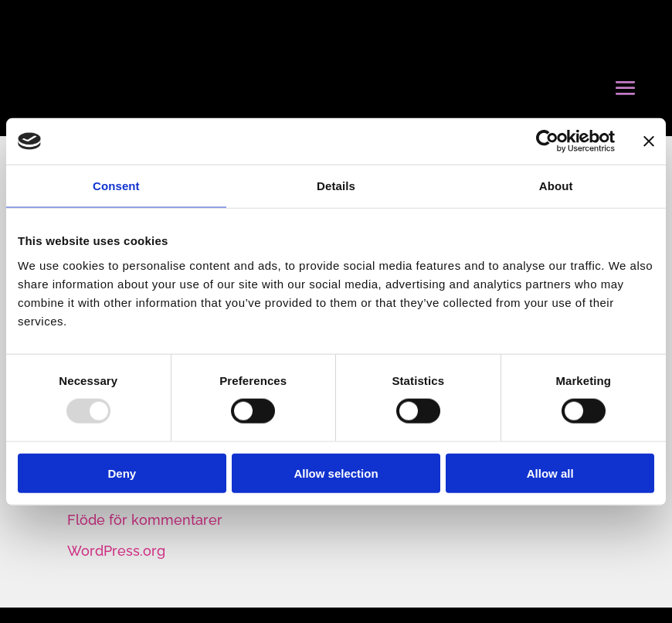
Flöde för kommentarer (145, 520)
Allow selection (336, 473)
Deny (122, 473)
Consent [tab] (116, 186)
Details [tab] (336, 186)
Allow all (550, 473)
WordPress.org (116, 551)
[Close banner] (649, 141)
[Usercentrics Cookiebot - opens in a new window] (547, 141)
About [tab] (556, 186)
